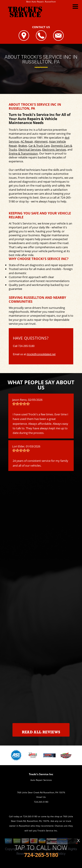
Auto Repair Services (41, 780)
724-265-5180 (26, 346)
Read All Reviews (41, 732)
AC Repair (27, 141)
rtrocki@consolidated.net (41, 354)
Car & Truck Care (39, 146)
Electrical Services (30, 149)
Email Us (41, 797)
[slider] (21, 404)
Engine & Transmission (23, 153)
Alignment (41, 141)
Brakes (23, 146)
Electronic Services (54, 149)
